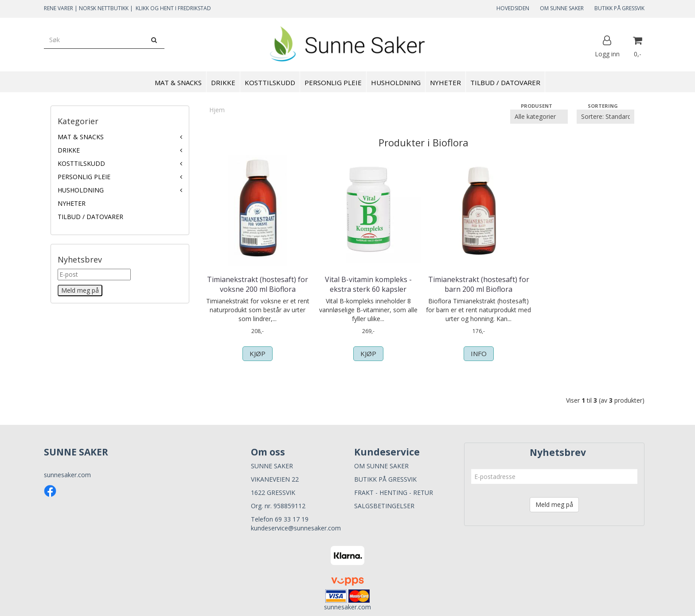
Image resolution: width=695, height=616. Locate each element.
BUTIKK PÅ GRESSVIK (619, 8)
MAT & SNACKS (81, 137)
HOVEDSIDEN (513, 8)
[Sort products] (605, 117)
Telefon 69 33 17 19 (280, 519)
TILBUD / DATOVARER (90, 217)
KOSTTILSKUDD (81, 163)
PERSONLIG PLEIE (84, 177)
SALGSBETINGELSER (384, 506)
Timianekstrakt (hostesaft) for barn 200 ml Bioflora (479, 284)
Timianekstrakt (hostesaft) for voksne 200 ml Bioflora (258, 284)
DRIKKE (69, 150)
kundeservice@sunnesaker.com (296, 528)
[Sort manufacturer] (539, 117)
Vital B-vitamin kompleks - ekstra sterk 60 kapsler (368, 284)
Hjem (217, 110)
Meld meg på (554, 504)
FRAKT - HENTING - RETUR (394, 492)
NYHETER (72, 203)
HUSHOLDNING (81, 190)
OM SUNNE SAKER (562, 8)
